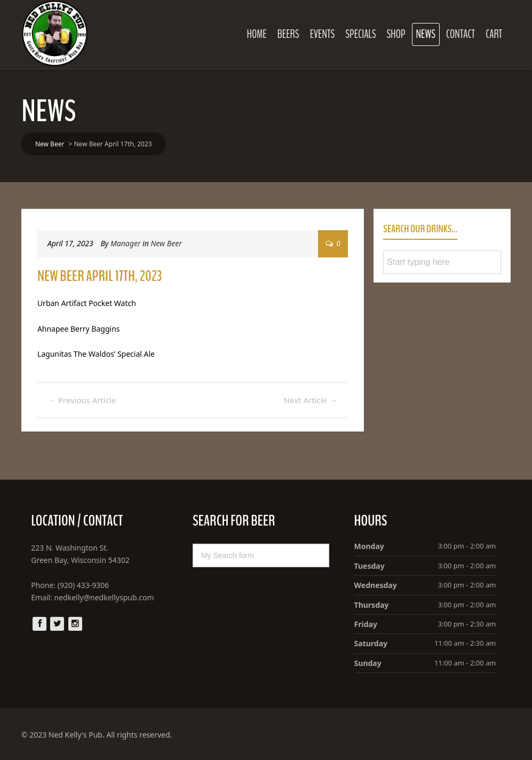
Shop (396, 34)
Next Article (311, 400)
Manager (125, 243)
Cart (494, 34)
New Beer (166, 243)
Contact (460, 34)
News (426, 34)
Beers (288, 34)
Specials (360, 34)
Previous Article (82, 400)
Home (257, 34)
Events (323, 34)
